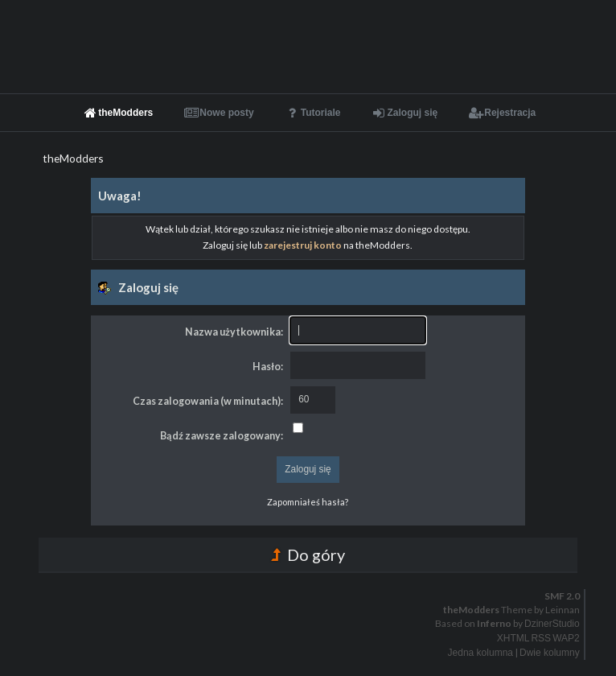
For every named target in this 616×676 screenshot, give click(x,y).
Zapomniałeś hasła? (308, 502)
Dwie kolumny (550, 653)
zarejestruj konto (303, 245)
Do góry (308, 554)
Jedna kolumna (480, 653)
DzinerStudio (552, 624)
